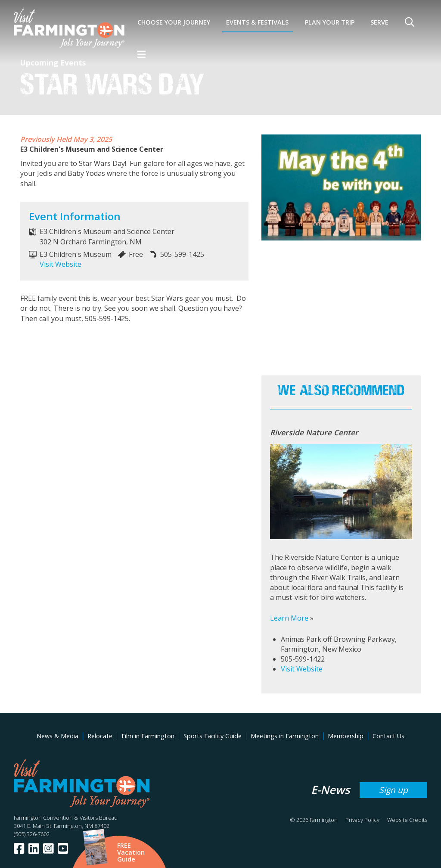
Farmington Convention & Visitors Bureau (66, 818)
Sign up (393, 790)
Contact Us (388, 736)
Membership (346, 736)
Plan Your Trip (330, 22)
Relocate (100, 736)
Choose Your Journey (174, 22)
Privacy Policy (362, 820)
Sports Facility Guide (213, 736)
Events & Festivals (257, 22)
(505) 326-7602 (32, 834)
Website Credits (407, 820)
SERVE (379, 22)
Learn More (289, 618)
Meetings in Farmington (285, 736)
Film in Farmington (148, 736)
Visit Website (61, 264)
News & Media (57, 736)
